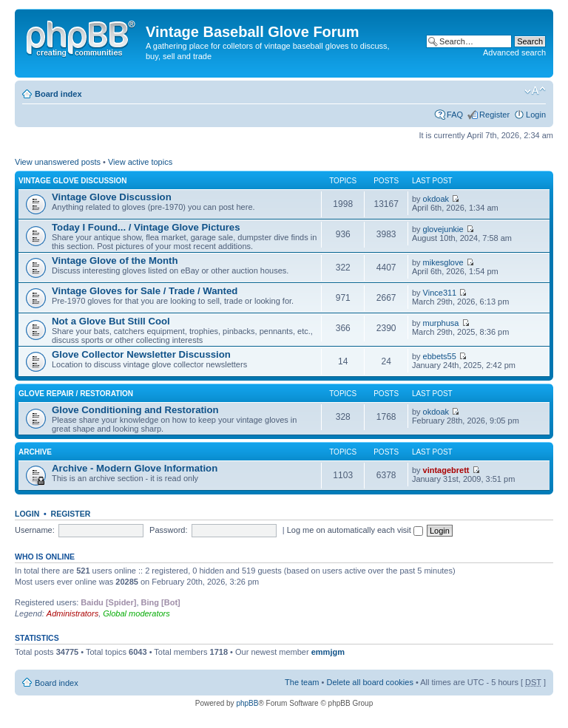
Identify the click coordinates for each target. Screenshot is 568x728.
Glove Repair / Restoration (76, 394)
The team (302, 682)
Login (536, 115)
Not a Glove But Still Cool (111, 321)
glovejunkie (443, 229)
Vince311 (440, 293)
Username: (35, 530)
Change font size (535, 91)
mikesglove (443, 262)
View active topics (140, 162)
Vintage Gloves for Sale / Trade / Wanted (145, 291)
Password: (168, 530)
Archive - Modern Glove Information (135, 468)
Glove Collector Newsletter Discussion (141, 354)
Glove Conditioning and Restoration (135, 410)
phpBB (247, 703)
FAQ (455, 115)
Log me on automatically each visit (355, 530)
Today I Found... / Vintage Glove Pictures (146, 227)
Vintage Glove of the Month (115, 261)
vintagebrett (446, 470)
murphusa (441, 323)
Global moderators (136, 613)
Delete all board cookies (369, 682)
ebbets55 (440, 356)
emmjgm (328, 652)
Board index (58, 94)
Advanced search (514, 52)
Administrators (72, 613)
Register (494, 115)
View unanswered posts (58, 162)
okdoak (436, 199)
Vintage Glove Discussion (73, 181)
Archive (35, 452)
